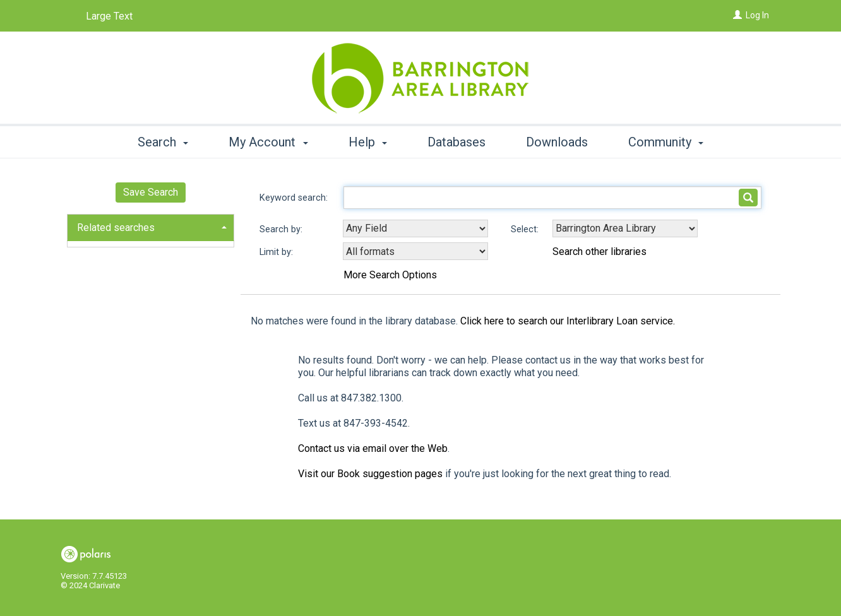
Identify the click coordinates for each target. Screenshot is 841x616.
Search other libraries (599, 252)
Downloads (557, 142)
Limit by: (277, 252)
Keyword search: (295, 198)
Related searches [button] (116, 228)
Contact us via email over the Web (373, 448)
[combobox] (415, 228)
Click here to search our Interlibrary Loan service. (568, 321)
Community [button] (666, 142)
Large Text (109, 16)
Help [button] (368, 142)
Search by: (282, 229)
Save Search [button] (151, 192)
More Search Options (390, 275)
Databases (456, 142)
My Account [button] (268, 142)
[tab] (151, 226)
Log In (757, 15)
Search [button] (163, 142)
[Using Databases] (625, 228)
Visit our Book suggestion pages (370, 474)
